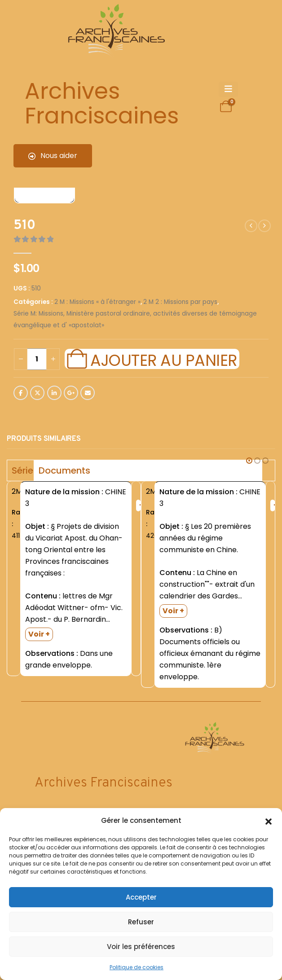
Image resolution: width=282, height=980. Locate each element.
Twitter (37, 393)
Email (88, 393)
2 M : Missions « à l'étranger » (97, 302)
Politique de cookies (137, 967)
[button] (269, 821)
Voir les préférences (141, 947)
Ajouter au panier (163, 359)
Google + (71, 393)
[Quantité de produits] (37, 359)
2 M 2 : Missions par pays (180, 302)
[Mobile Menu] (228, 89)
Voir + (39, 634)
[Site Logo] (115, 32)
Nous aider (53, 156)
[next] (264, 226)
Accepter (141, 897)
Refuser (141, 922)
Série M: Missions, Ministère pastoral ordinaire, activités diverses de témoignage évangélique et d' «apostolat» (135, 319)
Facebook (21, 393)
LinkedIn (54, 393)
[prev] (251, 226)
